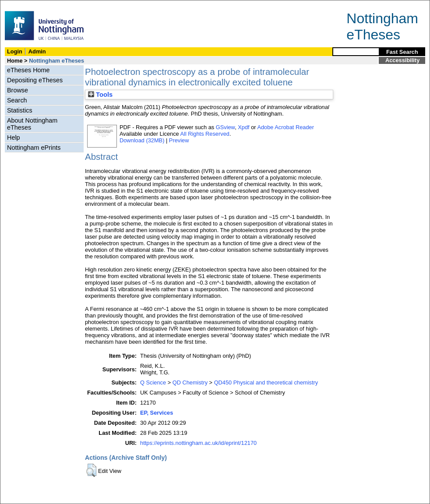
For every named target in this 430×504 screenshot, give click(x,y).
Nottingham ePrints (34, 148)
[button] (91, 470)
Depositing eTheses (35, 80)
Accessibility (402, 60)
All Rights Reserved (205, 134)
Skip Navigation (19, 5)
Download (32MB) (142, 140)
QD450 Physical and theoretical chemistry (266, 382)
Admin (37, 51)
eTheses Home (28, 70)
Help (14, 137)
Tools (100, 95)
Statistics (20, 110)
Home (15, 61)
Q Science (153, 382)
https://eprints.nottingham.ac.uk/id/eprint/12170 (198, 443)
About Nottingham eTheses (32, 124)
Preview (179, 140)
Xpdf (243, 127)
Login (15, 51)
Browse (18, 90)
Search (17, 100)
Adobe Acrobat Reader (285, 127)
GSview (225, 127)
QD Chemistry (190, 382)
